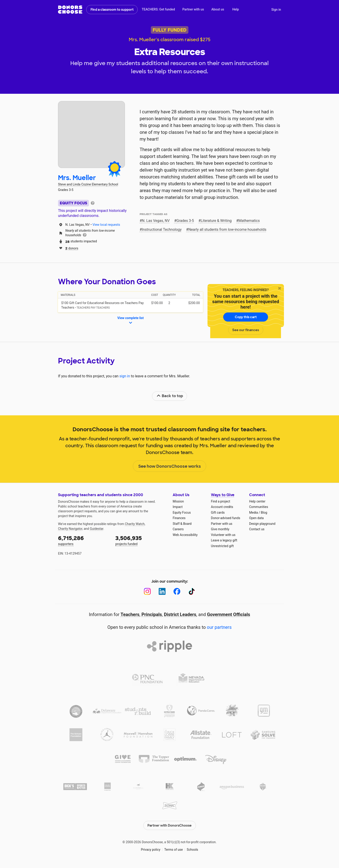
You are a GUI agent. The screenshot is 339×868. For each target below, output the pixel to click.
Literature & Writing (216, 221)
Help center (257, 501)
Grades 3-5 (185, 221)
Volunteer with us (223, 535)
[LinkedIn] (162, 591)
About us (218, 9)
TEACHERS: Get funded (158, 9)
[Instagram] (147, 591)
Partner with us (193, 9)
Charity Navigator (70, 529)
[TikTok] (192, 591)
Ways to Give (223, 495)
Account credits (222, 507)
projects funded (141, 540)
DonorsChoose (70, 10)
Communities (259, 507)
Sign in (276, 10)
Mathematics (249, 221)
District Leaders (180, 614)
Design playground (262, 524)
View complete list (131, 321)
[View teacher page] (91, 135)
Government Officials (229, 614)
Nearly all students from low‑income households (227, 230)
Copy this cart (246, 317)
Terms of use (174, 850)
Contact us (257, 529)
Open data (256, 518)
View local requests (106, 225)
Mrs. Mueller (77, 178)
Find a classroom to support (112, 10)
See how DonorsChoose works (170, 466)
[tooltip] (93, 203)
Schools (192, 850)
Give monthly (220, 529)
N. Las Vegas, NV (156, 221)
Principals (152, 614)
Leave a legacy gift (224, 540)
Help (236, 9)
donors (72, 248)
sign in (125, 376)
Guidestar (97, 529)
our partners (219, 627)
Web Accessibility (185, 535)
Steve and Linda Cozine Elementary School (88, 184)
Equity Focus (182, 513)
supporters (83, 540)
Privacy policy (151, 850)
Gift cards (218, 513)
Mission (178, 501)
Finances (179, 518)
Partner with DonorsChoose (169, 825)
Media (254, 513)
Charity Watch (135, 524)
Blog (264, 513)
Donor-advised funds (226, 518)
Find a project (220, 501)
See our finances (246, 330)
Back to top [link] (170, 396)
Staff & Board (182, 524)
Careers (178, 529)
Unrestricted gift (222, 546)
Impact (178, 507)
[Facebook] (177, 591)
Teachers (130, 614)
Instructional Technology (162, 230)
